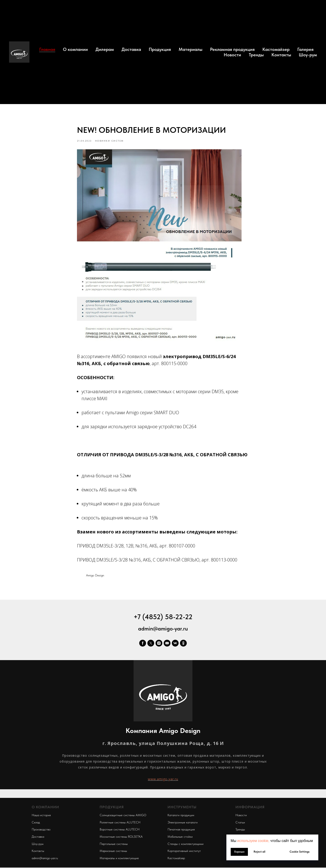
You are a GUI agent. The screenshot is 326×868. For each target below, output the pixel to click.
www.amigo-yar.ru (163, 780)
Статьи (240, 823)
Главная (47, 49)
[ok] (183, 644)
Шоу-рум (308, 55)
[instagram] (159, 644)
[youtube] (167, 644)
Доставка (131, 49)
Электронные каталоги (183, 823)
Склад (36, 823)
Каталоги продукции (181, 816)
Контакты (281, 55)
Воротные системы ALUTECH (120, 831)
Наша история (41, 816)
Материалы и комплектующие (119, 859)
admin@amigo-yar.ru (163, 630)
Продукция (160, 49)
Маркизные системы (113, 852)
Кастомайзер (276, 49)
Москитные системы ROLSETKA (121, 838)
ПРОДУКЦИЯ (112, 808)
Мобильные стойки (180, 838)
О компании (75, 49)
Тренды (256, 55)
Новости (232, 55)
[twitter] (151, 644)
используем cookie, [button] (253, 841)
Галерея (305, 49)
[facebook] (143, 644)
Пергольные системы (114, 845)
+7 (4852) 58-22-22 (163, 618)
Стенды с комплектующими (186, 845)
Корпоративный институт (184, 852)
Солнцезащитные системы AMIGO (123, 816)
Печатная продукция (181, 831)
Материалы (191, 49)
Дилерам (105, 49)
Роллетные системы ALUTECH (120, 823)
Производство (41, 831)
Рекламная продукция (232, 49)
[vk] (175, 644)
